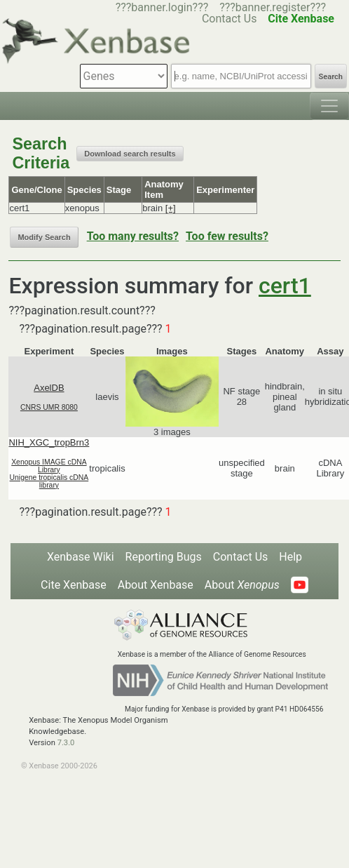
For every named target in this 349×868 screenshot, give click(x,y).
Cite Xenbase (74, 585)
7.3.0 (66, 743)
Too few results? (227, 236)
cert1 (285, 286)
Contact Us (241, 557)
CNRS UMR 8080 (49, 407)
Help (290, 557)
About (242, 585)
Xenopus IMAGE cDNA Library (49, 466)
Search (331, 77)
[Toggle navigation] (329, 106)
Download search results (130, 154)
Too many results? (133, 236)
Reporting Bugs (164, 557)
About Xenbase (156, 585)
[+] (171, 208)
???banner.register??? (273, 7)
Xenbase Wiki (81, 557)
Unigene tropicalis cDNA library (49, 481)
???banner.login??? (162, 7)
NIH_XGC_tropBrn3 (49, 442)
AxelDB (49, 388)
